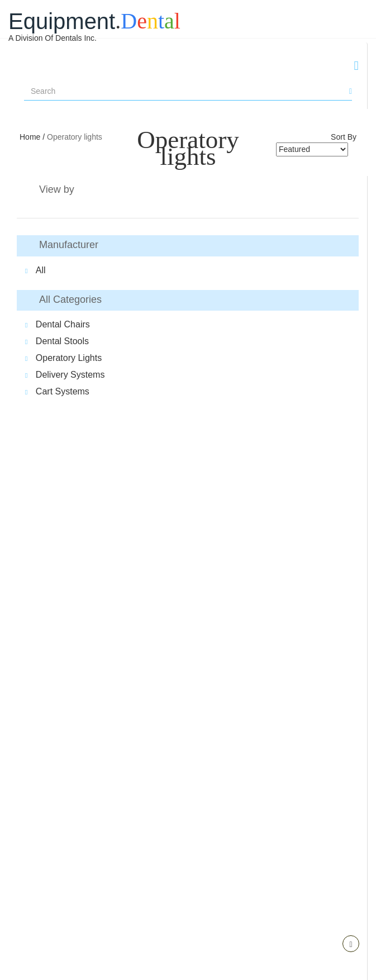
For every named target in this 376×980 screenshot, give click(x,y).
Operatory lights (75, 137)
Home (31, 137)
